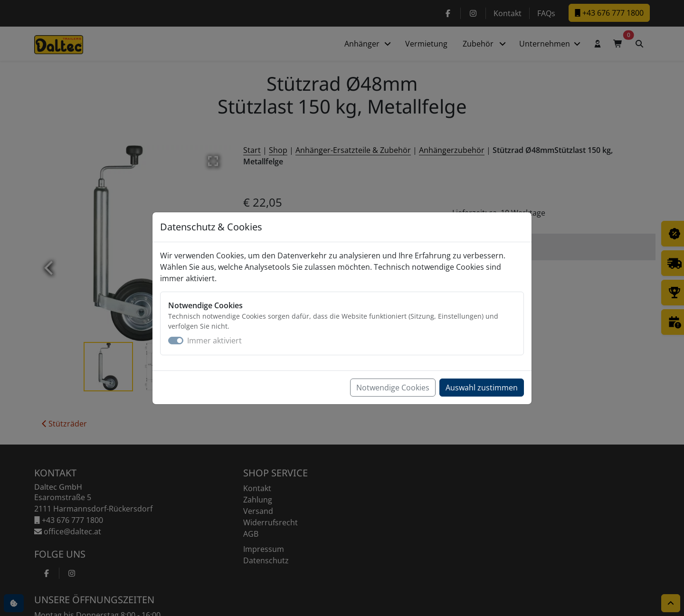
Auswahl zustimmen (482, 388)
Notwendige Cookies (393, 388)
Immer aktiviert (214, 341)
